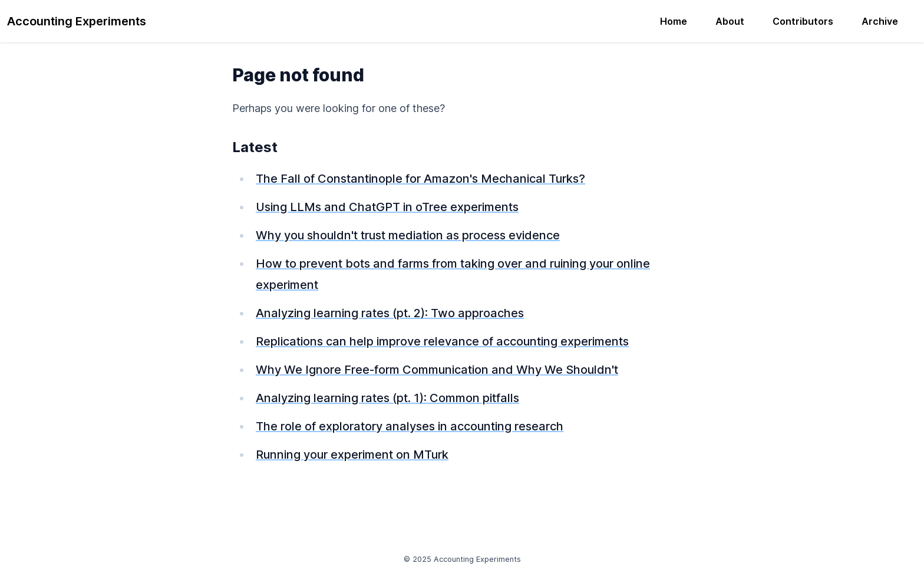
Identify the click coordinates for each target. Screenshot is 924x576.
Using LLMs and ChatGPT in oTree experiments (387, 207)
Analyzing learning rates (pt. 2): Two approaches (390, 313)
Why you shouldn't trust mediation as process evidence (408, 235)
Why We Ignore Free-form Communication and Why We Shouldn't (437, 370)
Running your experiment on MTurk (352, 455)
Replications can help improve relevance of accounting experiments (442, 341)
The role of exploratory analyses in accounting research (410, 426)
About (730, 21)
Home (674, 21)
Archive (880, 21)
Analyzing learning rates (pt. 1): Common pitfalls (387, 398)
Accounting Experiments (77, 21)
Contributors (803, 21)
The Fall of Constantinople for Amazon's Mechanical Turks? (420, 179)
